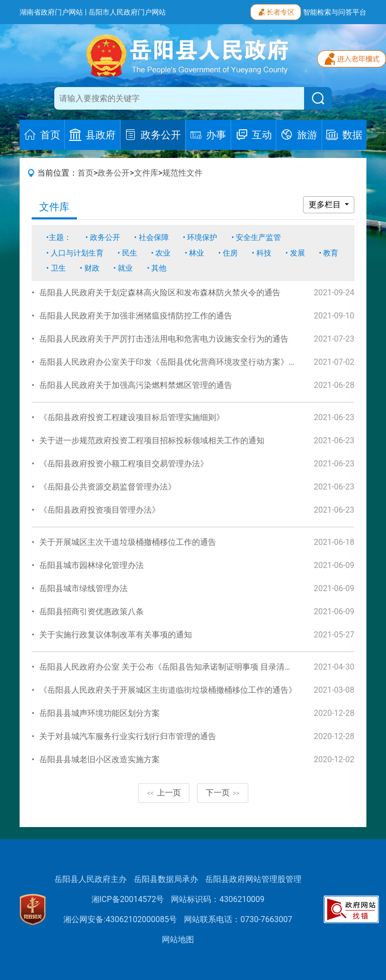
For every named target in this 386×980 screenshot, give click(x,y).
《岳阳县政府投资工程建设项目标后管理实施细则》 (132, 417)
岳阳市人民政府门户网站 (127, 12)
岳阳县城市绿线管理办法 (83, 588)
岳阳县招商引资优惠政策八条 (91, 611)
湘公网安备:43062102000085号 (120, 919)
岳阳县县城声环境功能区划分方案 (100, 713)
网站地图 (178, 940)
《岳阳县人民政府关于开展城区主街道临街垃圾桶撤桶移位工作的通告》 (168, 690)
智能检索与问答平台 (335, 12)
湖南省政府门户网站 (51, 12)
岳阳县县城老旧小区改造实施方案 (100, 759)
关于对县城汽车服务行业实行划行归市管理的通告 (128, 736)
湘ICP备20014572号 (128, 899)
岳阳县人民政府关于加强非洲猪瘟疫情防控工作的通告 (136, 316)
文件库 (146, 173)
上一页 (164, 793)
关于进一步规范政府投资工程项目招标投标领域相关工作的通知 (152, 440)
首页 (85, 173)
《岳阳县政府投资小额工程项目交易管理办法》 (124, 464)
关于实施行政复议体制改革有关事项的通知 (116, 635)
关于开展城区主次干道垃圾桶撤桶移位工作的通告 (128, 542)
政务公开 (114, 173)
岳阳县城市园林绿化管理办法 (91, 565)
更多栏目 (326, 205)
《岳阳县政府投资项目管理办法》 (100, 510)
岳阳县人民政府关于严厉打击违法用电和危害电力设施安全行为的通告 (164, 339)
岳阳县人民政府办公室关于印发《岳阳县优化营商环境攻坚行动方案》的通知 (176, 362)
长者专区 (276, 11)
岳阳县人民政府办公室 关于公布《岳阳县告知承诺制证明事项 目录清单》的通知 (182, 667)
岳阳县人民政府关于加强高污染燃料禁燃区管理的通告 (136, 385)
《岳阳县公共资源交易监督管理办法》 (108, 487)
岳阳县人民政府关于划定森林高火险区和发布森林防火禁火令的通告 (160, 293)
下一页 (223, 793)
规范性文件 (182, 173)
